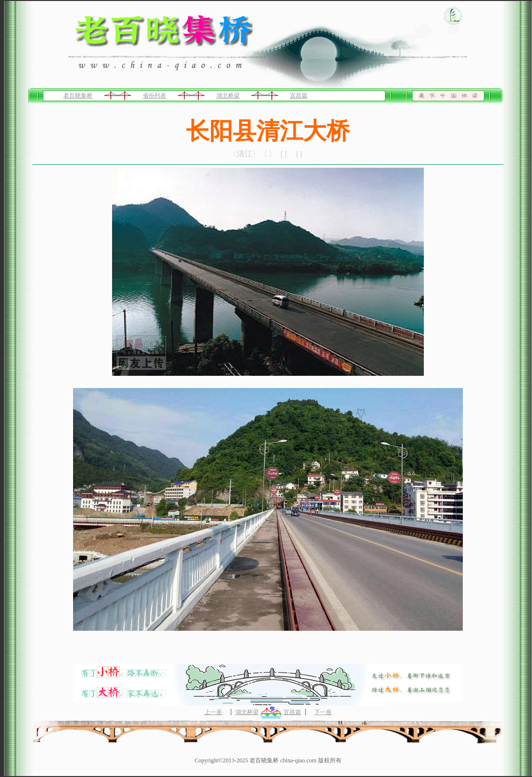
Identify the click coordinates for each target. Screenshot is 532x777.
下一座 (323, 712)
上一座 (213, 712)
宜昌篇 (299, 96)
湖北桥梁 (228, 96)
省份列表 (154, 96)
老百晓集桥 (78, 96)
